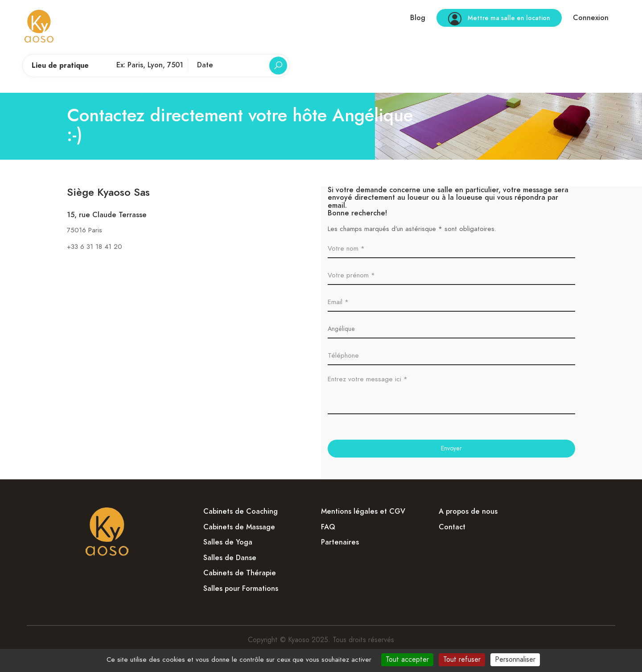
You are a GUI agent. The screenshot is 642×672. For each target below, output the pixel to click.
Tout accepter (407, 660)
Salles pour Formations (241, 589)
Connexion (591, 18)
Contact (452, 527)
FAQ (328, 527)
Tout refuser (462, 660)
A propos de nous (468, 511)
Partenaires (340, 542)
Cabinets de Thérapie (240, 573)
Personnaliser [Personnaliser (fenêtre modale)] (515, 660)
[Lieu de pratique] (150, 66)
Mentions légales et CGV (363, 511)
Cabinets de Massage (239, 527)
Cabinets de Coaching (241, 511)
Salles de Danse (230, 558)
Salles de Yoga (228, 542)
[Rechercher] (278, 66)
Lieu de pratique (60, 66)
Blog (418, 18)
